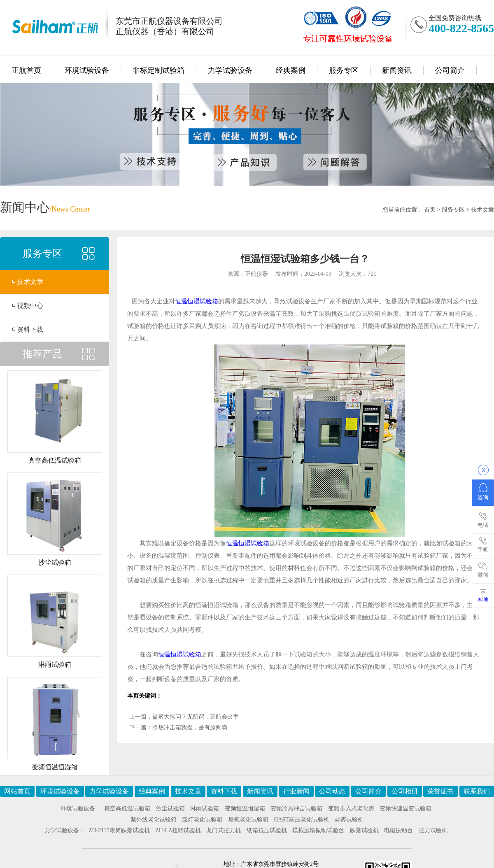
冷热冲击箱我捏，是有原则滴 (190, 727)
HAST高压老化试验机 (302, 820)
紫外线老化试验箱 (154, 820)
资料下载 (30, 329)
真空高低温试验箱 (127, 809)
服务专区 (344, 70)
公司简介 (450, 70)
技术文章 (482, 210)
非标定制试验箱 (158, 70)
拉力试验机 (433, 830)
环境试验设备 (87, 70)
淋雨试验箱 (205, 809)
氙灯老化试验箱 (202, 820)
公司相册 (405, 791)
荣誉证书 (440, 791)
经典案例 (291, 70)
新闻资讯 (397, 70)
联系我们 (477, 791)
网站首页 (17, 791)
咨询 (483, 492)
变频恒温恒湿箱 (245, 809)
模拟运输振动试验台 (318, 830)
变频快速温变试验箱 (405, 809)
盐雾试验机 (349, 820)
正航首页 (26, 70)
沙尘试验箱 (170, 809)
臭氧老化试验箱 (248, 820)
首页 (430, 210)
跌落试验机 (364, 830)
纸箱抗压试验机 (267, 830)
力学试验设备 (230, 70)
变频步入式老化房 (351, 809)
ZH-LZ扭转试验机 (178, 830)
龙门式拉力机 (224, 830)
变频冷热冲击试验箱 (296, 809)
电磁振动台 (398, 830)
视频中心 (30, 306)
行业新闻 (296, 791)
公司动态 (332, 791)
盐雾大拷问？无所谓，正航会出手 (196, 717)
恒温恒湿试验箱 (197, 301)
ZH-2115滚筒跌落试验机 (119, 830)
